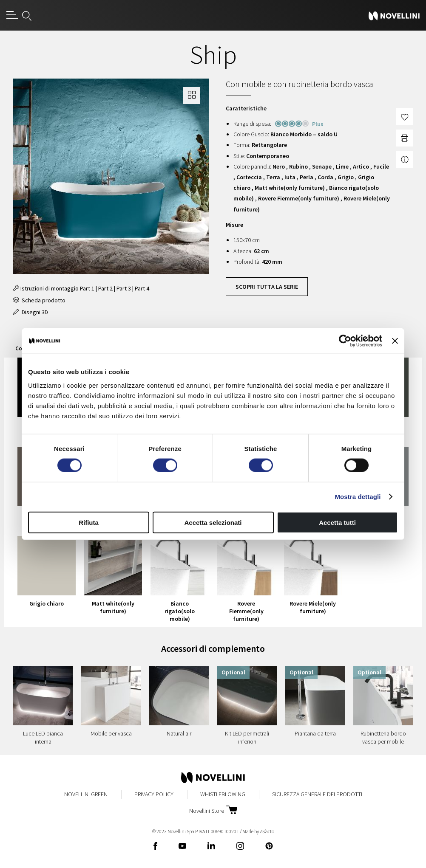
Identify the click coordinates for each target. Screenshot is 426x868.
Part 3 (124, 288)
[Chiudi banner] (395, 341)
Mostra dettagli (358, 497)
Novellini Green (86, 794)
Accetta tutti (337, 522)
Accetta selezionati (213, 522)
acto (267, 831)
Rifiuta (89, 522)
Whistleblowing (223, 794)
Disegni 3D (31, 312)
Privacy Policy (154, 794)
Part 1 (87, 288)
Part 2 (105, 288)
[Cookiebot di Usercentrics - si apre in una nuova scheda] (345, 341)
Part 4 (142, 288)
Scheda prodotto (39, 300)
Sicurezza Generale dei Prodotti (317, 794)
